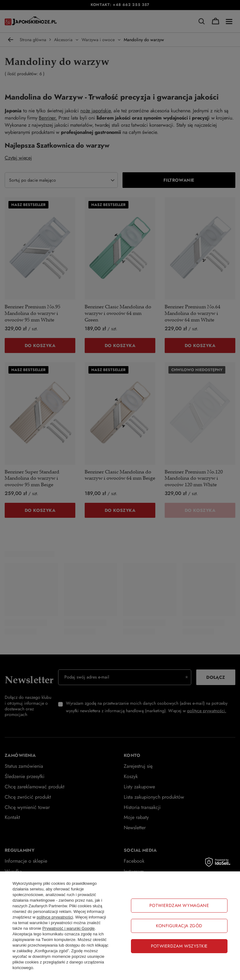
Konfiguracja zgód (179, 926)
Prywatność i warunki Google (68, 928)
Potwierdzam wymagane (179, 905)
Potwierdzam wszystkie (179, 946)
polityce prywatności (55, 917)
